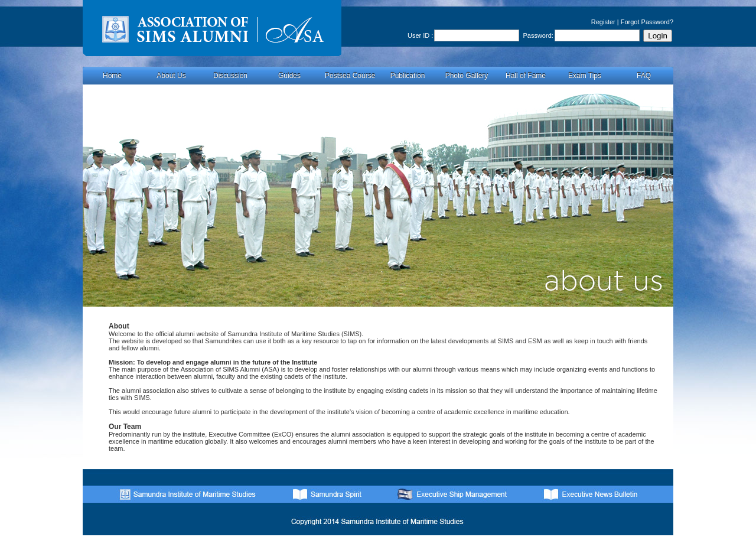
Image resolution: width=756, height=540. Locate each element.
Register (603, 22)
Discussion (230, 76)
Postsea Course (350, 76)
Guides (289, 76)
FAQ (644, 76)
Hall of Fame (526, 76)
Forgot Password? (647, 22)
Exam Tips (585, 76)
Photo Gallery (467, 76)
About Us (171, 76)
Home (112, 76)
